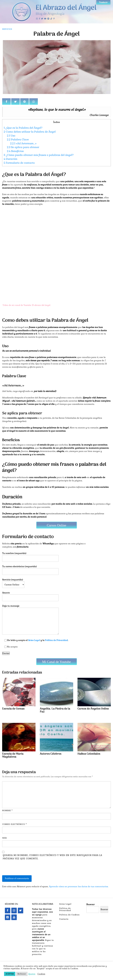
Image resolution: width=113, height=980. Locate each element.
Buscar (91, 904)
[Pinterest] (8, 917)
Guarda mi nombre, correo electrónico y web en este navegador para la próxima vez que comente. (52, 857)
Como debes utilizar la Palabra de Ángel (30, 132)
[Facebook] (8, 911)
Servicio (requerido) (13, 582)
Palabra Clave (18, 140)
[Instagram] (14, 911)
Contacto (64, 919)
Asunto (30, 595)
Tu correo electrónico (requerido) (30, 569)
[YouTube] (14, 917)
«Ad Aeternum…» (23, 143)
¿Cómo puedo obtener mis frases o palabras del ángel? (39, 155)
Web (4, 838)
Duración (10, 159)
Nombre (7, 811)
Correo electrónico (14, 824)
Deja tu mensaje (30, 620)
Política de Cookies (69, 915)
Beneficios (15, 151)
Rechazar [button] (22, 974)
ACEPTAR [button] (10, 974)
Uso (11, 136)
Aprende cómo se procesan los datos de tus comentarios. (79, 886)
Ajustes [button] (32, 974)
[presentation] (23, 869)
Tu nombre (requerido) (30, 556)
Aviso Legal (34, 640)
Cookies (41, 974)
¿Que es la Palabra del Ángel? (23, 128)
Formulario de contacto (19, 163)
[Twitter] (21, 911)
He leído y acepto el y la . (35, 640)
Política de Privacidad (56, 640)
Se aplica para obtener (23, 147)
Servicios (7, 29)
